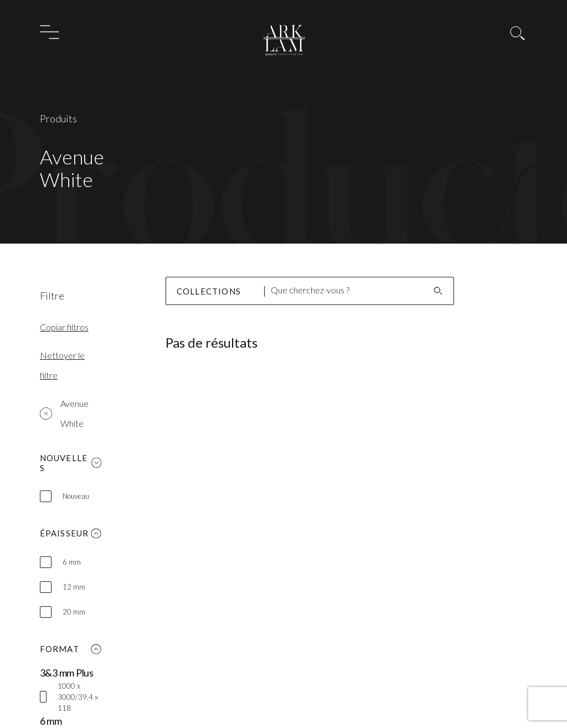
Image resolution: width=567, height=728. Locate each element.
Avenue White (64, 413)
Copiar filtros (64, 327)
